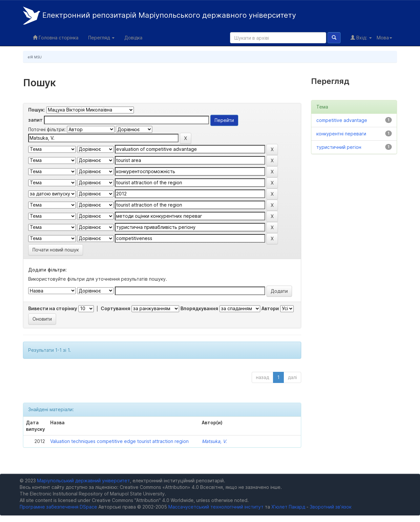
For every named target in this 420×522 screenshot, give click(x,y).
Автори (270, 308)
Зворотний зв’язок (331, 507)
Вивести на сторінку (53, 308)
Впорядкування (199, 308)
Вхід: (361, 38)
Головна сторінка (56, 38)
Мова (384, 38)
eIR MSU (35, 57)
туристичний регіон (339, 147)
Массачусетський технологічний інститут (216, 507)
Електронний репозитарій (159, 16)
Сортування (115, 308)
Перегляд (101, 38)
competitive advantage (342, 120)
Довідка (133, 38)
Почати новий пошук (56, 250)
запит (35, 120)
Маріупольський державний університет (84, 481)
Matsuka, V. (214, 441)
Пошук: (37, 110)
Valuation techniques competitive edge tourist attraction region (119, 441)
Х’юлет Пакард (288, 507)
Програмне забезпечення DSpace (58, 507)
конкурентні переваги (341, 134)
